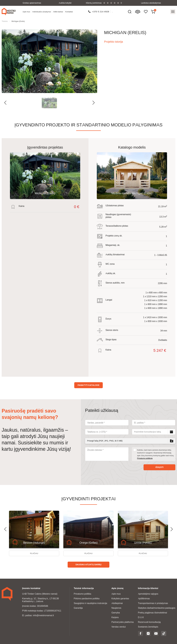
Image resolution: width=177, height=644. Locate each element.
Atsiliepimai (117, 603)
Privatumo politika (82, 594)
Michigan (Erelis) (18, 20)
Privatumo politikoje (145, 457)
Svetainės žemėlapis (148, 626)
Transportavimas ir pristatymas (153, 603)
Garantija (78, 608)
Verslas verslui (119, 626)
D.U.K (141, 617)
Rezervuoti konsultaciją (149, 622)
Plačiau (34, 553)
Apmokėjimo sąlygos (148, 594)
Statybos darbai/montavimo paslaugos (157, 608)
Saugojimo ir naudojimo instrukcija (90, 603)
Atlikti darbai (58, 11)
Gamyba (116, 612)
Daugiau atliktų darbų (88, 564)
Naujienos (116, 608)
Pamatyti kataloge (88, 384)
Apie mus (27, 11)
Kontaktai (69, 11)
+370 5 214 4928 (101, 11)
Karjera (115, 617)
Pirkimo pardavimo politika (87, 598)
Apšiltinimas (144, 598)
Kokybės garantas (120, 598)
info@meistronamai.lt (43, 615)
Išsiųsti (159, 466)
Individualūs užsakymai (42, 11)
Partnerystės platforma (123, 622)
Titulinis (5, 20)
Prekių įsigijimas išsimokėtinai (153, 612)
